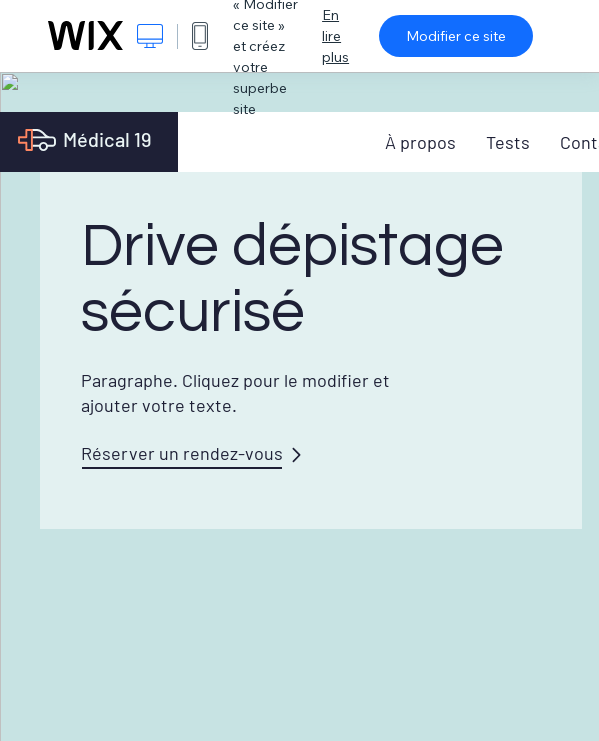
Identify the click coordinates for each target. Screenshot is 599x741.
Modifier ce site (456, 36)
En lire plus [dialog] (335, 36)
